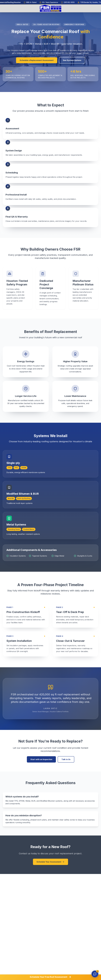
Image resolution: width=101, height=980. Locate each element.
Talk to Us (66, 759)
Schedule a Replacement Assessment (37, 60)
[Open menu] (95, 8)
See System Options (72, 60)
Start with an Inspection (41, 759)
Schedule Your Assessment (50, 862)
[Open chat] (95, 974)
